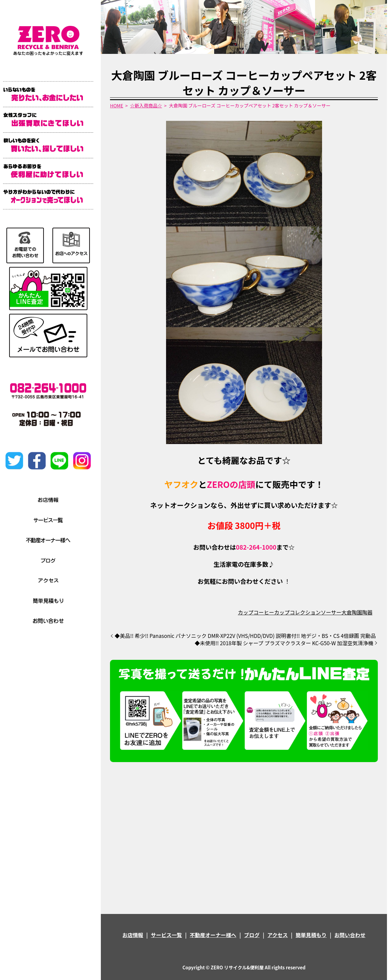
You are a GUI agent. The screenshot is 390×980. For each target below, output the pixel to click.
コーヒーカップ (272, 612)
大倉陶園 (352, 612)
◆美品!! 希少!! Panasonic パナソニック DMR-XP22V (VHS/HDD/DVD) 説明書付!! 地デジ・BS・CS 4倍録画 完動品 (245, 636)
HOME (117, 105)
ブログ (252, 935)
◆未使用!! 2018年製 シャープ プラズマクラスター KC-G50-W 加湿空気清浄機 (284, 643)
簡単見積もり (311, 935)
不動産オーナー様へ (213, 935)
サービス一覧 (166, 935)
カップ (246, 612)
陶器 (367, 612)
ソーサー (331, 612)
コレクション (305, 612)
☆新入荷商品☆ (146, 105)
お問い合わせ (350, 935)
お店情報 (133, 935)
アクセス (277, 935)
